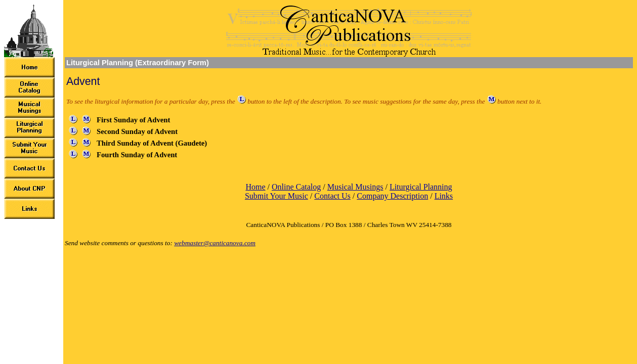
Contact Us (332, 196)
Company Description (392, 196)
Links (444, 196)
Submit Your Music (277, 196)
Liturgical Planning (421, 187)
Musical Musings (355, 187)
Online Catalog (296, 187)
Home (255, 187)
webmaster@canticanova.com (215, 243)
